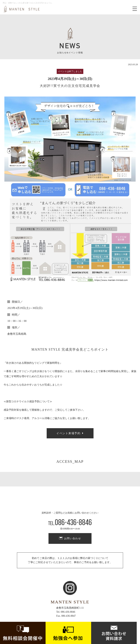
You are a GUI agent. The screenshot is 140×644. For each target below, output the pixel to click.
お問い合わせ (73, 538)
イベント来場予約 (68, 433)
